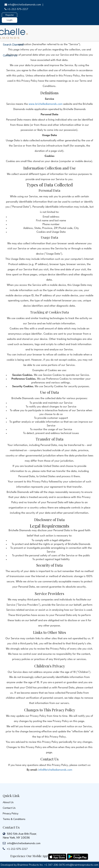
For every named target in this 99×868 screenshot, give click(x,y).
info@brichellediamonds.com (23, 5)
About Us (8, 802)
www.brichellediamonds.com (46, 104)
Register (10, 15)
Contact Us (10, 55)
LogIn (10, 20)
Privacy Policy (11, 814)
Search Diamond (13, 45)
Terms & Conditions (14, 819)
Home (7, 34)
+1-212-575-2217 (16, 9)
